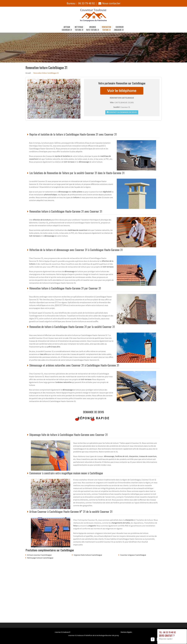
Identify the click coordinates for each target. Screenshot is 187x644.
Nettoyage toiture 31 (79, 28)
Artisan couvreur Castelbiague (39, 555)
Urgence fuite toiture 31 (93, 28)
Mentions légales (126, 632)
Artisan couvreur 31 (67, 28)
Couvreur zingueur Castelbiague (133, 555)
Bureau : (81, 3)
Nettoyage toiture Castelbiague (40, 558)
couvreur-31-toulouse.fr (63, 632)
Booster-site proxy (112, 635)
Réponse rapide (94, 418)
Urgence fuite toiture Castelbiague (88, 555)
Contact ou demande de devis (122, 112)
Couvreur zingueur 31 (119, 28)
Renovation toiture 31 (106, 28)
